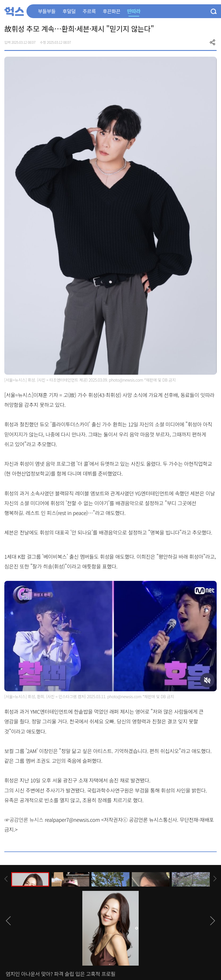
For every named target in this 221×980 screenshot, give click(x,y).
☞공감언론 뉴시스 (24, 820)
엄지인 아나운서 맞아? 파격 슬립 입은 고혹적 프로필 (61, 974)
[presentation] (6, 879)
